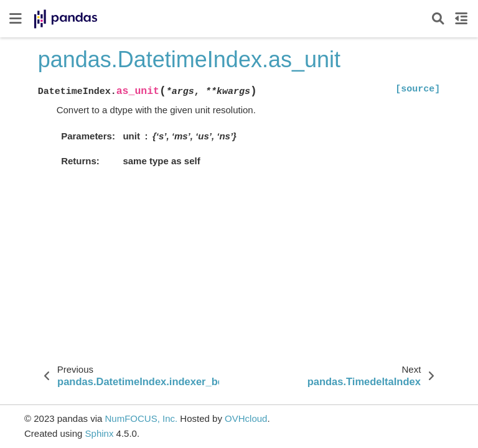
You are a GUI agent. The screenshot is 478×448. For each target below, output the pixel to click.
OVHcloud (246, 418)
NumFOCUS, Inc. (141, 418)
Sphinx (100, 433)
